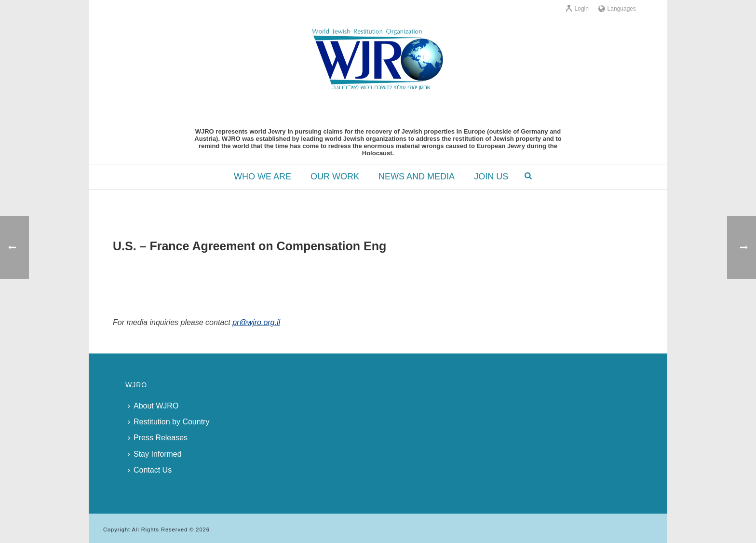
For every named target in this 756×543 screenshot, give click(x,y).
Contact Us (150, 470)
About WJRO (153, 406)
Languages (617, 9)
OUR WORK (335, 176)
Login (577, 9)
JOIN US (491, 176)
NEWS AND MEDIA (417, 176)
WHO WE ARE (263, 176)
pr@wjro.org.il (256, 322)
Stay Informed (155, 454)
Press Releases (158, 438)
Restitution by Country (169, 422)
